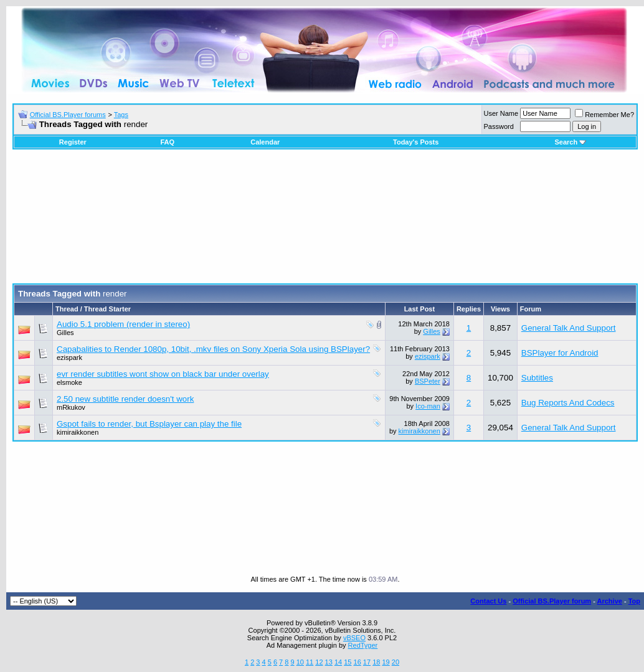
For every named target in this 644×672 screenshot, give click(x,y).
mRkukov (71, 407)
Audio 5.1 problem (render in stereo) (123, 324)
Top (634, 601)
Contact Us (488, 601)
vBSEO (354, 638)
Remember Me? (604, 115)
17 (367, 662)
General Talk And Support (569, 328)
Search (570, 142)
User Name (501, 113)
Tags (121, 115)
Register (73, 142)
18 (376, 662)
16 (358, 662)
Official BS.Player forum (552, 601)
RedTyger (363, 645)
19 (386, 662)
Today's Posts (416, 142)
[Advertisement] (325, 221)
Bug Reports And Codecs (568, 403)
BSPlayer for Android (560, 353)
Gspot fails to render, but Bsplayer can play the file (149, 424)
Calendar (265, 142)
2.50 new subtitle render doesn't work (125, 399)
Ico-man (428, 406)
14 (338, 662)
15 (348, 662)
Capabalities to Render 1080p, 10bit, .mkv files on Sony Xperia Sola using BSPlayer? (213, 349)
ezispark (69, 357)
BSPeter (428, 381)
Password (499, 126)
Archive (610, 601)
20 (395, 662)
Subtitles (537, 378)
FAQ (167, 142)
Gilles (65, 333)
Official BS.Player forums (68, 115)
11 (310, 662)
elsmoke (69, 382)
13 (329, 662)
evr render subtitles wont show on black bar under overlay (163, 374)
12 (319, 662)
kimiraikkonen (78, 432)
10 (300, 662)
